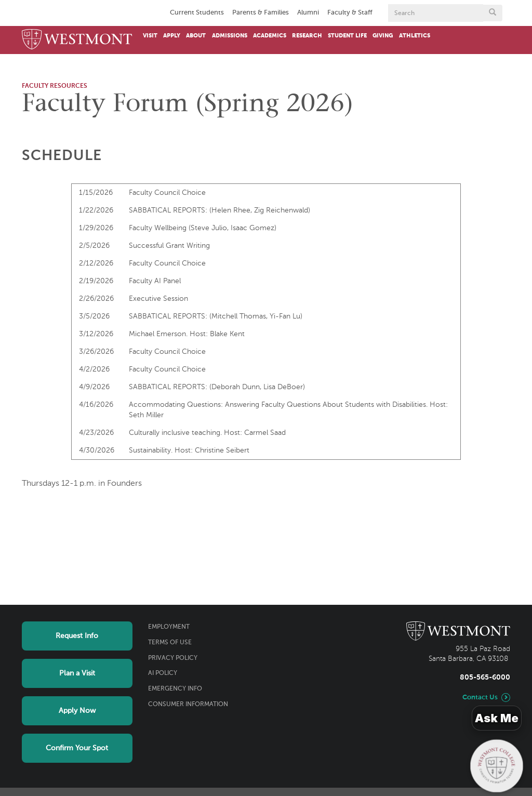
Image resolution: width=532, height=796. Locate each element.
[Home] (77, 40)
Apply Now (77, 711)
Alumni (308, 13)
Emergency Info (175, 689)
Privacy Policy (173, 658)
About (196, 36)
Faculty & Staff (350, 13)
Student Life (347, 36)
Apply (172, 36)
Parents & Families (261, 13)
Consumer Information (188, 705)
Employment (169, 627)
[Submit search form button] (493, 13)
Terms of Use (170, 643)
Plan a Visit (77, 673)
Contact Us (480, 698)
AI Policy (163, 673)
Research (307, 36)
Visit (150, 36)
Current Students (197, 13)
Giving (383, 36)
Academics (270, 36)
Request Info (77, 636)
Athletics (415, 36)
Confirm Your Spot (77, 748)
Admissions (230, 36)
